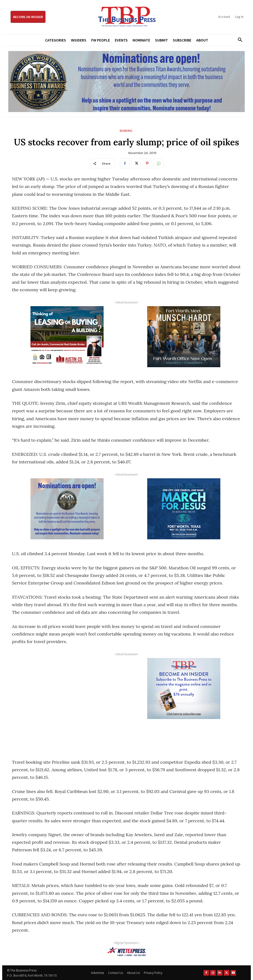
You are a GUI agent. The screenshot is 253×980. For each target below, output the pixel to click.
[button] (238, 40)
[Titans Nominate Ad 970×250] (126, 82)
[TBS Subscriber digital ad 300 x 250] (184, 688)
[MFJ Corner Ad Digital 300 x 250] (184, 509)
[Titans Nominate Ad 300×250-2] (67, 509)
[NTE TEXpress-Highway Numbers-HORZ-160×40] (126, 951)
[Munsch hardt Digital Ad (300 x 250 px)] (184, 337)
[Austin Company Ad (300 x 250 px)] (67, 337)
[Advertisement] (67, 703)
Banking (126, 131)
